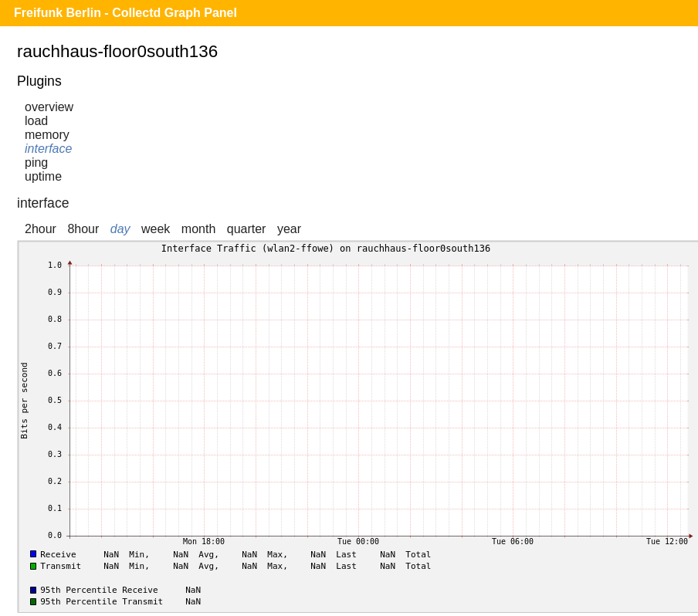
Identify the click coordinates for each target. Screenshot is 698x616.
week (156, 229)
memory (47, 135)
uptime (43, 176)
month (198, 229)
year (289, 229)
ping (36, 162)
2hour (41, 229)
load (36, 121)
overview (49, 107)
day (120, 229)
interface (48, 149)
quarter (247, 229)
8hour (83, 229)
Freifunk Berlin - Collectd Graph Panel (125, 13)
